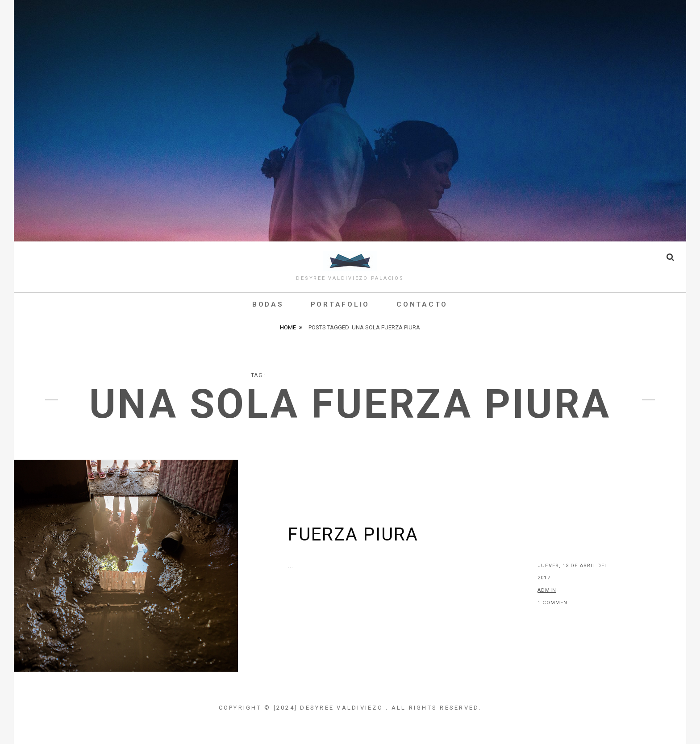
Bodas (268, 304)
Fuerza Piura (353, 534)
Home (288, 327)
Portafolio (340, 304)
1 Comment (554, 603)
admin (547, 590)
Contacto (422, 304)
